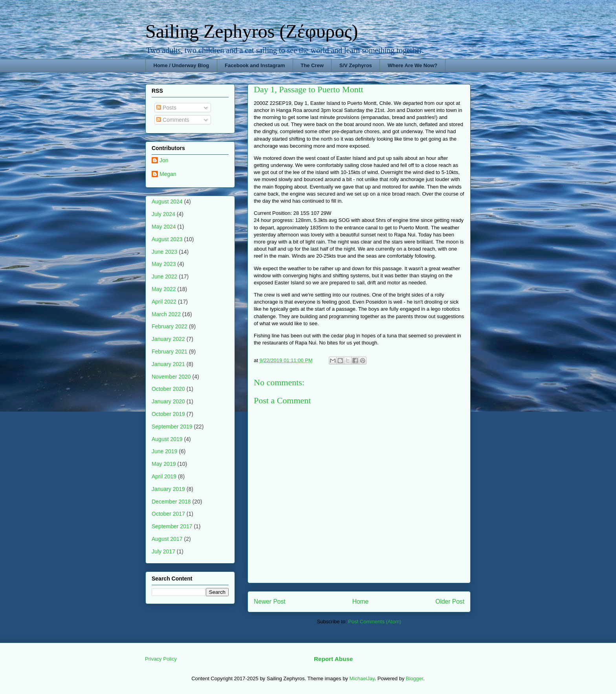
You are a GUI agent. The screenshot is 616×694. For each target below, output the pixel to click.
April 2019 (164, 476)
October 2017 (168, 514)
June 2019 (164, 451)
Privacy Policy (161, 659)
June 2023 (164, 252)
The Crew (312, 65)
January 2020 (168, 401)
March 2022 (166, 314)
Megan (168, 174)
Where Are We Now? (412, 65)
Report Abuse (333, 659)
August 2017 (167, 539)
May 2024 (164, 227)
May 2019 (164, 464)
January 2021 (168, 364)
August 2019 (167, 439)
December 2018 (171, 502)
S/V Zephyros (356, 65)
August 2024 (167, 201)
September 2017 (172, 526)
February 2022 (170, 326)
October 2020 (168, 389)
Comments (173, 120)
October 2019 (168, 414)
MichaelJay (362, 678)
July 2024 (163, 214)
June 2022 (164, 277)
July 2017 (163, 551)
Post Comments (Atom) (375, 622)
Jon (164, 160)
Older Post (450, 602)
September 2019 (172, 427)
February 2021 (170, 352)
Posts (166, 108)
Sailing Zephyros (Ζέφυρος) (252, 31)
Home (361, 602)
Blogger (414, 678)
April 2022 (164, 302)
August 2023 (167, 239)
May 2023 (164, 264)
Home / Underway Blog (181, 65)
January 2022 (168, 339)
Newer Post (270, 602)
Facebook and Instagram (255, 65)
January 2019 (168, 489)
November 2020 (171, 377)
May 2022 (164, 289)
